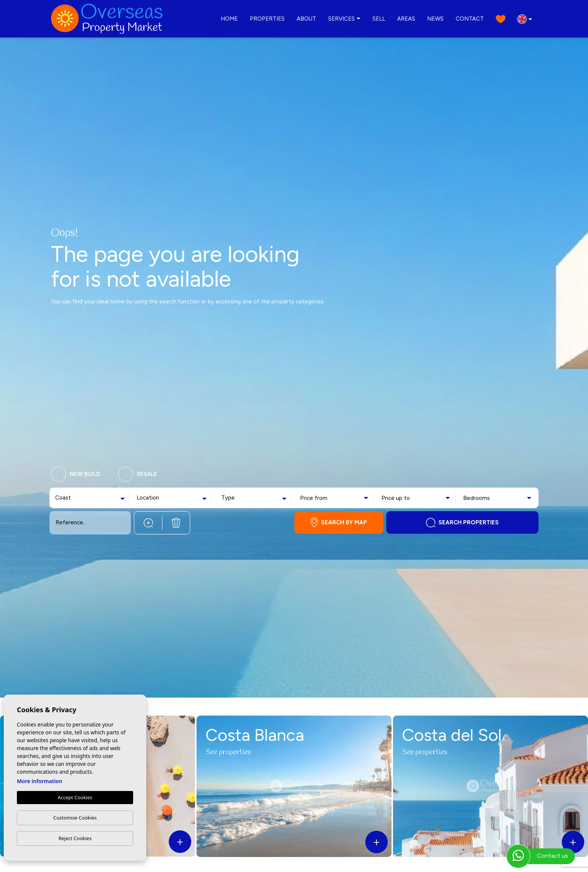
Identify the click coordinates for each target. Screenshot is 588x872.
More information (40, 781)
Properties (267, 19)
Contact (470, 19)
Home (229, 19)
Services (341, 19)
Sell (379, 19)
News (435, 19)
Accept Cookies (75, 798)
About (306, 19)
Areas (406, 19)
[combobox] (91, 498)
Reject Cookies (75, 838)
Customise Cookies (75, 818)
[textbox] (72, 498)
